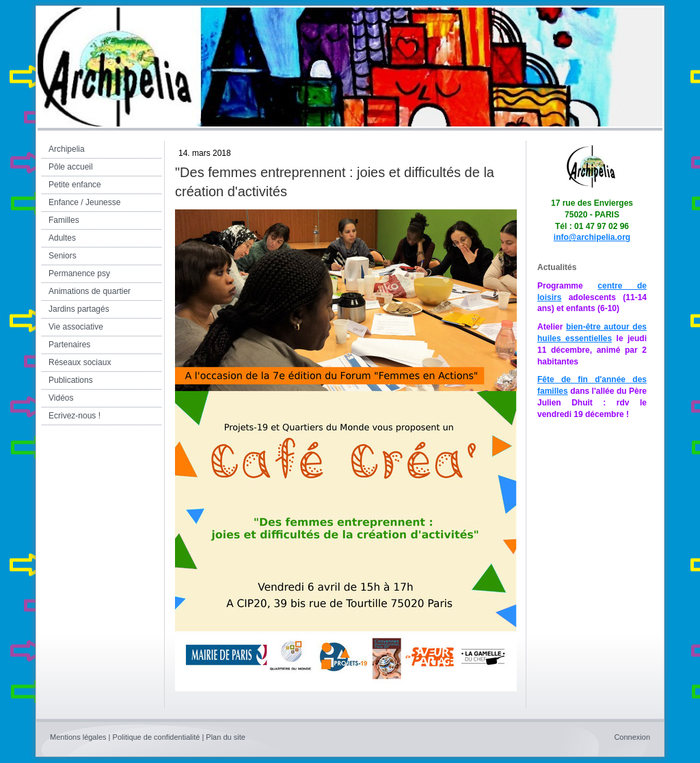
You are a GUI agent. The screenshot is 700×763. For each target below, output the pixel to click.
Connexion (632, 737)
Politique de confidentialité (157, 737)
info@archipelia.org (592, 237)
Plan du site (225, 737)
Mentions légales (78, 737)
